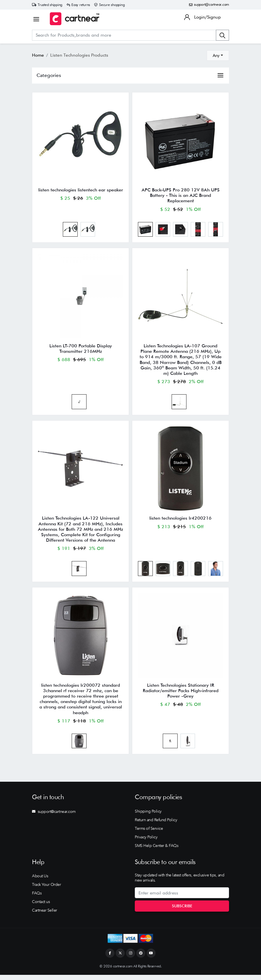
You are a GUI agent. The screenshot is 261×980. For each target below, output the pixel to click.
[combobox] (218, 56)
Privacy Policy (146, 842)
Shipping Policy (148, 816)
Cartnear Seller (45, 915)
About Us (40, 881)
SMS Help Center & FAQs (156, 851)
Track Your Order (46, 890)
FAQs (37, 898)
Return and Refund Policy (156, 825)
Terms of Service (149, 834)
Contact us (41, 907)
